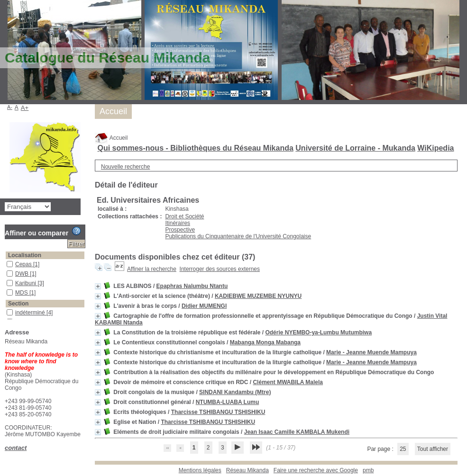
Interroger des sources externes (220, 269)
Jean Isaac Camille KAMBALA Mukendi (297, 432)
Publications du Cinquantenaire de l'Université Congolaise (238, 236)
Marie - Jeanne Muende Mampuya (371, 352)
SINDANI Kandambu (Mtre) (235, 392)
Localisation (25, 255)
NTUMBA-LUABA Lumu (228, 402)
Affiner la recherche (152, 269)
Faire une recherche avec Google (316, 470)
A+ (25, 108)
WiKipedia (435, 148)
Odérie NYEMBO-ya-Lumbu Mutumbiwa (318, 332)
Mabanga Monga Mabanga (265, 342)
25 (403, 449)
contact (16, 448)
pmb (368, 470)
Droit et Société (184, 216)
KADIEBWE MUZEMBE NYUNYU (258, 296)
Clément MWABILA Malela (288, 382)
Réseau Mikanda (247, 470)
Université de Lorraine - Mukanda (355, 148)
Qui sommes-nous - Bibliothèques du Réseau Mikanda (195, 148)
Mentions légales (200, 470)
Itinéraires (178, 223)
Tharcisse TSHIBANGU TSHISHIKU (218, 412)
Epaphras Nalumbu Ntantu (192, 286)
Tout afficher (433, 449)
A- (10, 107)
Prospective (180, 230)
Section (18, 304)
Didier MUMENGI (204, 306)
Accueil (111, 138)
